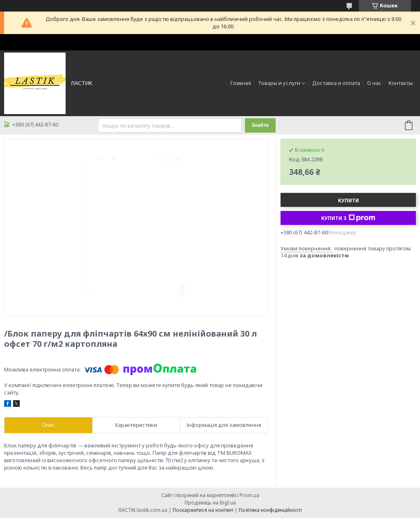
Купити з (348, 218)
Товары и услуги (279, 83)
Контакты (401, 83)
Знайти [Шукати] (260, 125)
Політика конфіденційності (270, 510)
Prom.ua (249, 495)
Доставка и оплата (336, 83)
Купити (348, 201)
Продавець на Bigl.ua (210, 503)
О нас (374, 83)
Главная (241, 83)
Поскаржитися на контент (203, 510)
